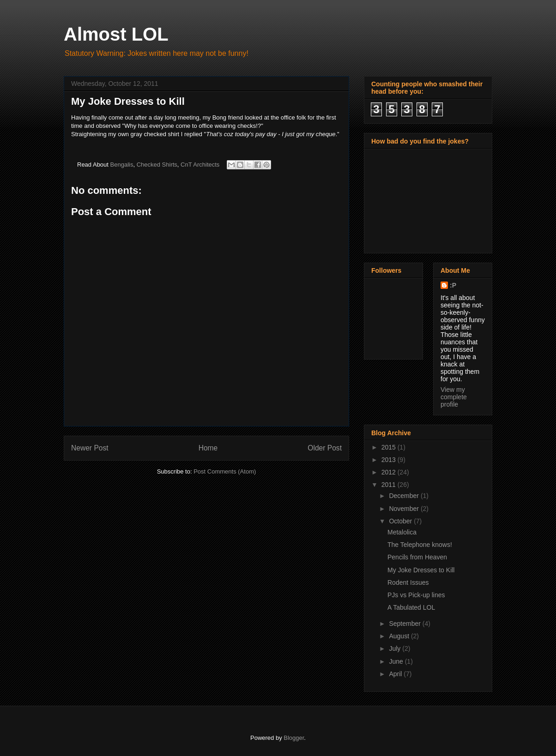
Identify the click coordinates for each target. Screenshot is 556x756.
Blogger (294, 738)
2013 (390, 460)
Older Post (325, 448)
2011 (390, 485)
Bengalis (122, 165)
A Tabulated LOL (411, 607)
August (400, 636)
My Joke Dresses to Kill (421, 570)
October (401, 521)
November (405, 509)
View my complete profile (454, 397)
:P (453, 285)
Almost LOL (116, 34)
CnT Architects (200, 165)
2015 (390, 447)
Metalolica (402, 532)
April (396, 674)
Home (208, 448)
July (396, 648)
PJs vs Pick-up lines (416, 595)
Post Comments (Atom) (225, 471)
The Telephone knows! (420, 545)
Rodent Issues (408, 582)
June (397, 661)
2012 (390, 472)
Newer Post (90, 448)
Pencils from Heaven (417, 557)
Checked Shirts (157, 165)
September (405, 624)
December (405, 496)
